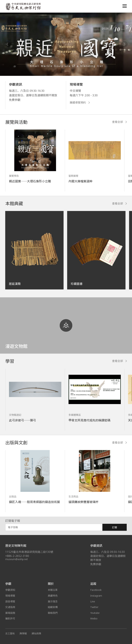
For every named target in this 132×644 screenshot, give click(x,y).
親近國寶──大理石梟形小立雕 (30, 181)
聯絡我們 (53, 613)
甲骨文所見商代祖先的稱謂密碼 (90, 420)
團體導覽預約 (80, 103)
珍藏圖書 (77, 284)
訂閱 (115, 527)
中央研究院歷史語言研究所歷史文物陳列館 (23, 6)
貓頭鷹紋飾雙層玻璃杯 (84, 502)
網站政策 (37, 633)
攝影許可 (10, 618)
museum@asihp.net (17, 559)
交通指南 (10, 607)
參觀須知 (10, 590)
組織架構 (53, 607)
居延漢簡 (15, 284)
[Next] (124, 44)
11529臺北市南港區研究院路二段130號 (29, 552)
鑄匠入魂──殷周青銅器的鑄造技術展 (35, 502)
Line (93, 601)
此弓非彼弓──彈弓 (23, 420)
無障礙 (23, 633)
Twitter (94, 607)
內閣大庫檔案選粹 (81, 181)
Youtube (95, 613)
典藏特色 (53, 596)
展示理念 (53, 601)
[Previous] (8, 44)
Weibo (94, 618)
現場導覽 (10, 596)
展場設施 (10, 613)
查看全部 (119, 122)
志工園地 (10, 633)
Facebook (96, 590)
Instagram (96, 596)
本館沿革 (53, 590)
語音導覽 (10, 601)
